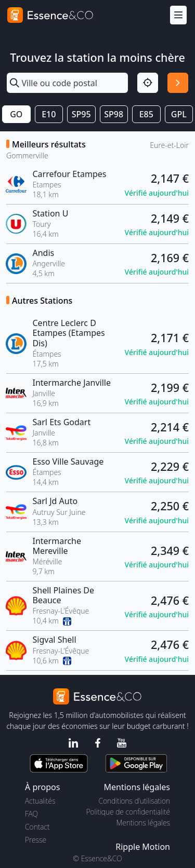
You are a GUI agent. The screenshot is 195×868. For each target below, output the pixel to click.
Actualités (40, 801)
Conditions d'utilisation (134, 801)
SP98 (114, 114)
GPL (179, 114)
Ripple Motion (143, 847)
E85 (146, 114)
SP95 (81, 114)
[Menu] (178, 15)
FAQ (31, 814)
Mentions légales (143, 823)
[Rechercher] (178, 83)
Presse (36, 840)
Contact (37, 827)
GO (16, 114)
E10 (49, 114)
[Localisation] (148, 83)
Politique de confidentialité (128, 812)
